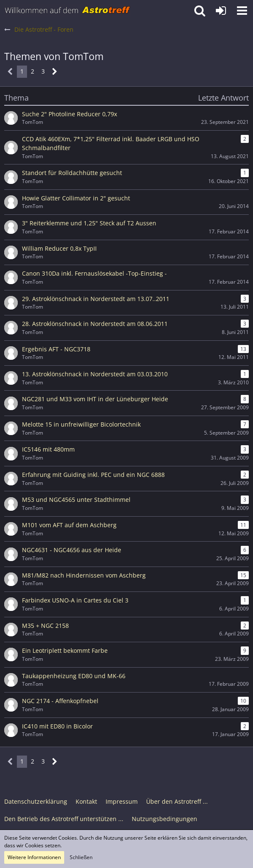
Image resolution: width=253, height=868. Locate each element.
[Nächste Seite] (55, 72)
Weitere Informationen (34, 857)
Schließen (81, 857)
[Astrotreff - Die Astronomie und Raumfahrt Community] (68, 11)
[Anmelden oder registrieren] (221, 11)
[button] (242, 11)
